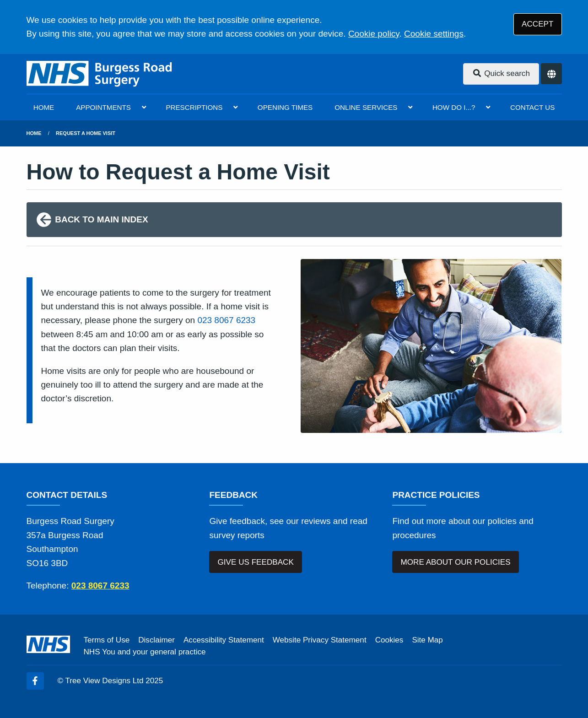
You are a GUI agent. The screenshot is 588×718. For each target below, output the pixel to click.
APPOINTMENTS (103, 107)
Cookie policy (374, 34)
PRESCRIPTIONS (194, 107)
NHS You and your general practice (145, 652)
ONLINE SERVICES (366, 107)
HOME (44, 107)
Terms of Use (107, 640)
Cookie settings (434, 34)
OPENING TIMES (285, 107)
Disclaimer (156, 640)
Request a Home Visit (86, 133)
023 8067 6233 (226, 320)
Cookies (389, 640)
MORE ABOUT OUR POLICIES (456, 562)
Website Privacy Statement (320, 640)
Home (34, 133)
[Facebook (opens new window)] (35, 681)
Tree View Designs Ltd (105, 681)
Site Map (427, 640)
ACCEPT (537, 24)
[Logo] (100, 74)
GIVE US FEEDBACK (256, 562)
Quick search (501, 73)
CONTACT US (532, 107)
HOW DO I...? (454, 107)
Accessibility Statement (224, 640)
